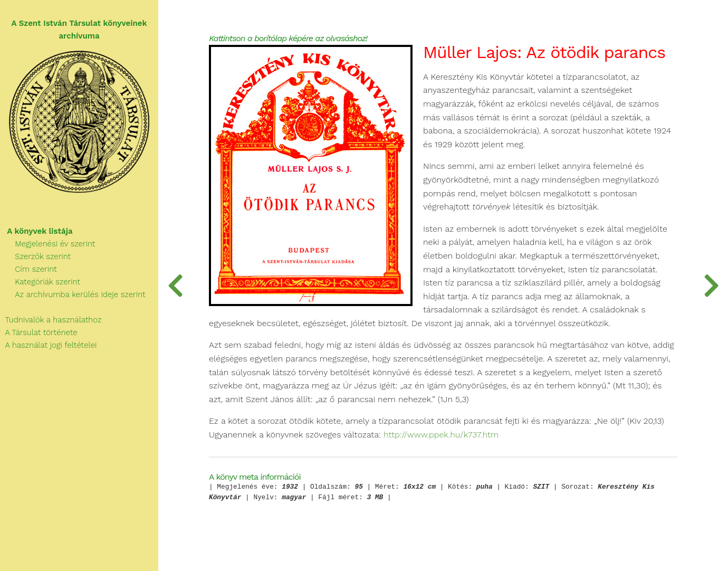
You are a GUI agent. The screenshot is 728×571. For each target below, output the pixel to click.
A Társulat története (39, 332)
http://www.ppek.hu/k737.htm (441, 435)
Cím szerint (28, 269)
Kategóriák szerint (40, 282)
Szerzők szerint (35, 256)
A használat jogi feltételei (48, 345)
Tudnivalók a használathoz (51, 320)
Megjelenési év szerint (48, 244)
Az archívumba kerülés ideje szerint (73, 294)
